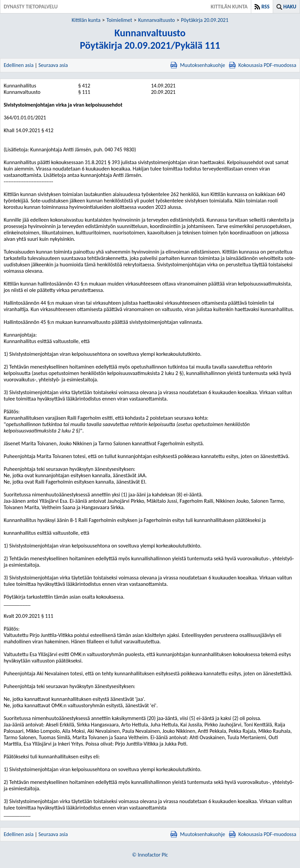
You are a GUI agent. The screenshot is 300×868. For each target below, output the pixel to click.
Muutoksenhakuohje (198, 65)
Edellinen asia (19, 65)
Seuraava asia (53, 65)
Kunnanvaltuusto (157, 20)
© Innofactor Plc (150, 855)
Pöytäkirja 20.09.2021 (205, 20)
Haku (290, 7)
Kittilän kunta (86, 20)
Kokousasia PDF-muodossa (263, 65)
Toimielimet (119, 20)
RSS (265, 7)
